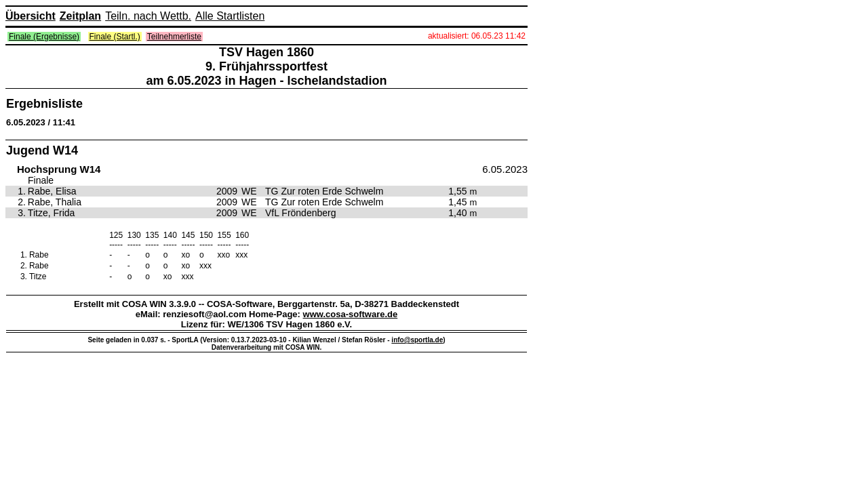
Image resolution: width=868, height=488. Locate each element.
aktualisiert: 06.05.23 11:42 (477, 36)
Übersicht (31, 16)
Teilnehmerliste (174, 37)
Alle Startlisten (230, 16)
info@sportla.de (417, 340)
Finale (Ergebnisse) (44, 37)
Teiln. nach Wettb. (148, 16)
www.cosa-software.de (351, 314)
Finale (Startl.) (115, 37)
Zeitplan (80, 16)
